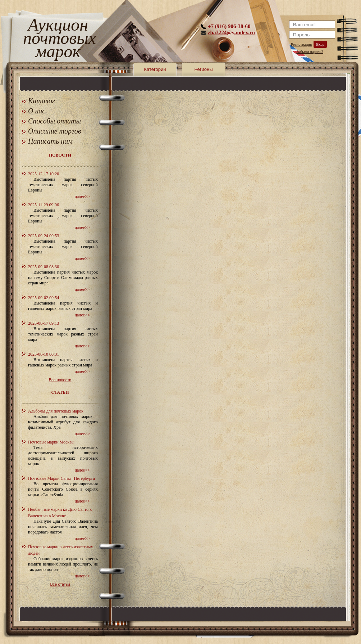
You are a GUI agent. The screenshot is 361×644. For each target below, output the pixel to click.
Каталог (42, 101)
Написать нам (50, 141)
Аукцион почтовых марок (58, 39)
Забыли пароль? (310, 51)
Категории (155, 69)
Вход (320, 44)
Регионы (203, 69)
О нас (37, 111)
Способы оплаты (54, 121)
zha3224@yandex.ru (231, 32)
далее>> (82, 197)
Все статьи (60, 584)
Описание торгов (55, 131)
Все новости (60, 380)
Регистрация (301, 44)
